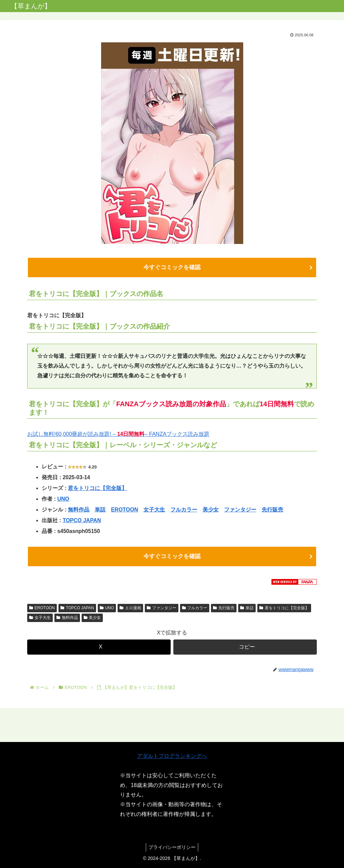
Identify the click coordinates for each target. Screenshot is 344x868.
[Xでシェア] (99, 650)
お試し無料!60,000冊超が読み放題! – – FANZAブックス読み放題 (118, 436)
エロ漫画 (130, 611)
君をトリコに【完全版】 (97, 490)
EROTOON (124, 511)
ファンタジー (240, 511)
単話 (100, 511)
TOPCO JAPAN (82, 522)
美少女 (211, 511)
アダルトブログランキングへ (172, 756)
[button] (245, 650)
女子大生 (154, 511)
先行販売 (272, 511)
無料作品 (79, 511)
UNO (63, 501)
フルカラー (184, 511)
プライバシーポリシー (172, 847)
